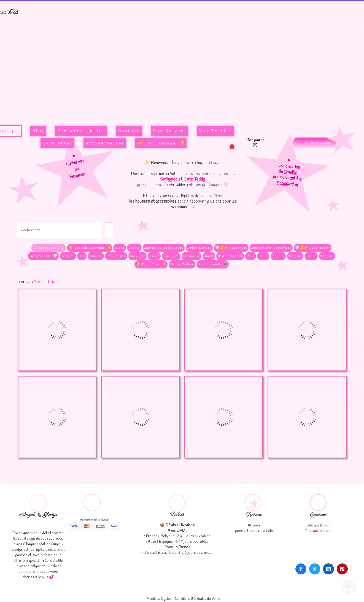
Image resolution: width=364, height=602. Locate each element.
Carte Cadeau (182, 264)
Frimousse (192, 256)
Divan (154, 256)
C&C (82, 256)
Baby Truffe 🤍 (43, 256)
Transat (295, 256)
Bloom (120, 248)
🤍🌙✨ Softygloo (231, 248)
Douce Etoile (199, 248)
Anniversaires (105, 143)
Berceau (68, 256)
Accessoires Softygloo (271, 248)
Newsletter (57, 143)
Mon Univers (169, 131)
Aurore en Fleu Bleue (164, 248)
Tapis (311, 256)
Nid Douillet (230, 256)
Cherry (134, 248)
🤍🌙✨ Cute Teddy (313, 248)
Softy (263, 256)
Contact (129, 131)
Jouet (209, 256)
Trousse (327, 256)
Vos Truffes (215, 131)
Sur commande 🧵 (213, 264)
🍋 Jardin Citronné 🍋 (90, 248)
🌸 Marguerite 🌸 (49, 248)
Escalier (171, 256)
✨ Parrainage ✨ (161, 143)
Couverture (116, 256)
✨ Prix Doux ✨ (151, 264)
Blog (38, 131)
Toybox (278, 256)
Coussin (96, 256)
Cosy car (137, 256)
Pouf (251, 256)
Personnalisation (81, 131)
